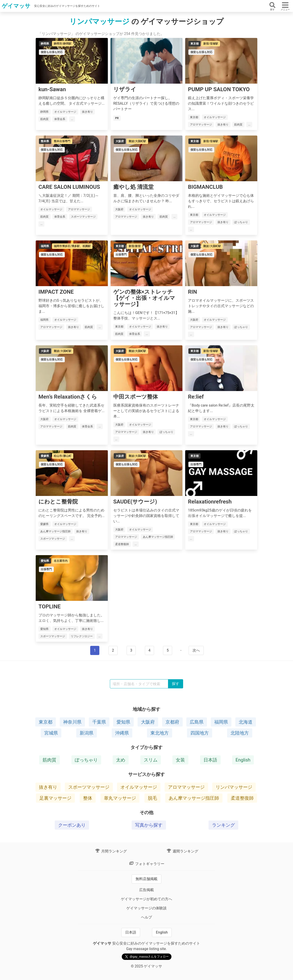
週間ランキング (182, 851)
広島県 (197, 722)
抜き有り (48, 787)
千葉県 (99, 722)
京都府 (172, 722)
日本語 (210, 760)
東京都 (46, 722)
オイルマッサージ (139, 787)
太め (121, 760)
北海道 (246, 722)
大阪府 (148, 722)
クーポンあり (72, 825)
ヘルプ (146, 917)
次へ (196, 650)
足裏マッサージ (55, 798)
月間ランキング (111, 851)
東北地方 (160, 733)
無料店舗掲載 (146, 879)
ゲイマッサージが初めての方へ (146, 899)
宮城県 (51, 733)
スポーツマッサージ (89, 787)
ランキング (223, 825)
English (243, 760)
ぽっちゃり (86, 760)
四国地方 (200, 733)
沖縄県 (122, 733)
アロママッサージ (186, 787)
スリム (151, 760)
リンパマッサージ (234, 787)
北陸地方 (240, 733)
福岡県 (221, 722)
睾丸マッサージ (120, 798)
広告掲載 (146, 890)
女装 (180, 760)
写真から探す (149, 825)
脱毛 (152, 798)
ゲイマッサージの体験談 (146, 908)
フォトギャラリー (146, 864)
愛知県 (123, 722)
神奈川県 (72, 722)
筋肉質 (49, 760)
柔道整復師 (242, 798)
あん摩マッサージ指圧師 (194, 798)
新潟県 (87, 733)
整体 (88, 798)
